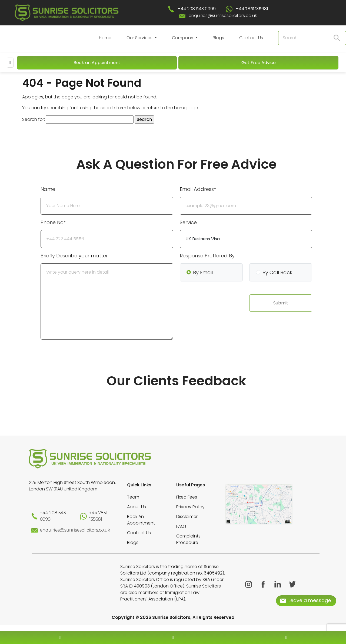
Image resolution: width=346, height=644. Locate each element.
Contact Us (251, 38)
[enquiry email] (173, 637)
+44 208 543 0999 (197, 9)
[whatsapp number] (286, 637)
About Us (137, 507)
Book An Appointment (141, 520)
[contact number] (60, 637)
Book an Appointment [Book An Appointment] (97, 63)
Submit (281, 303)
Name (48, 189)
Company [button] (183, 38)
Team (133, 497)
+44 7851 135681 (252, 9)
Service (188, 222)
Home (105, 38)
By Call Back (277, 272)
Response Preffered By (207, 256)
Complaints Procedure (188, 539)
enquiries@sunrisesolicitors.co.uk (223, 16)
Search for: (34, 119)
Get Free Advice (259, 63)
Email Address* (198, 189)
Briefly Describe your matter (74, 256)
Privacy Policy (190, 507)
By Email (203, 272)
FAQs (181, 526)
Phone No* (53, 222)
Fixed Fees (187, 497)
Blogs (218, 38)
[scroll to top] (173, 621)
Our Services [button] (140, 38)
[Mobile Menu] (10, 63)
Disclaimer (187, 517)
